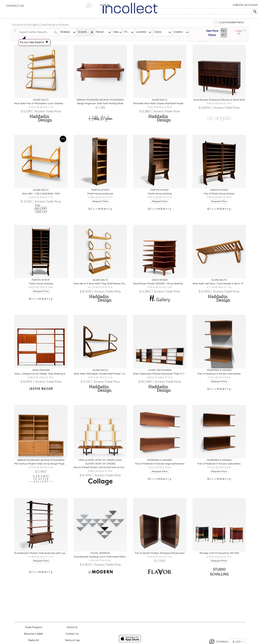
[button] (194, 6)
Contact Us (15, 7)
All (161, 43)
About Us (72, 627)
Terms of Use (72, 640)
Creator (178, 32)
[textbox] (228, 11)
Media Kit (34, 640)
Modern (130, 43)
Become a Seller (34, 634)
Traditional (99, 43)
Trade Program (34, 627)
